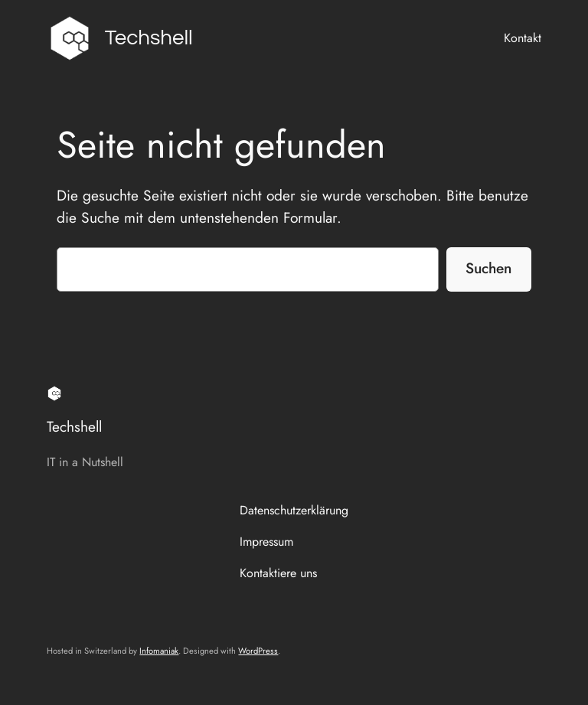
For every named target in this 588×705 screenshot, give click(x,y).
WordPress (258, 651)
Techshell (149, 38)
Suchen (488, 268)
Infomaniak (159, 651)
